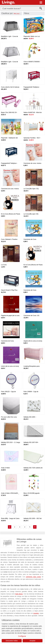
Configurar (22, 636)
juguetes (36, 613)
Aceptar (33, 641)
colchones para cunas (33, 577)
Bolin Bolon (19, 594)
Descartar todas (12, 641)
